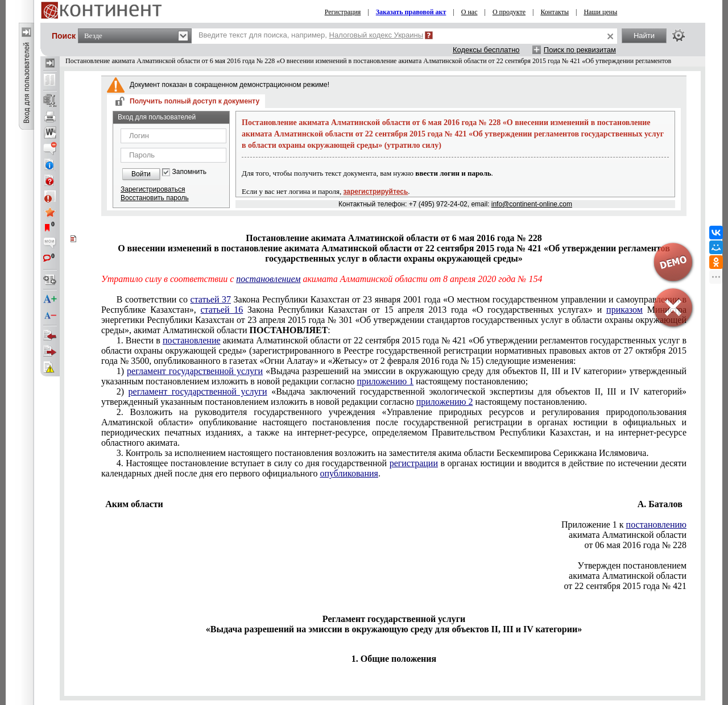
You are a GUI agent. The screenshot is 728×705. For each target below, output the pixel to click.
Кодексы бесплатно (486, 50)
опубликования (349, 473)
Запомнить (189, 172)
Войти (141, 174)
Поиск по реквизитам (580, 50)
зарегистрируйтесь (376, 192)
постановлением (268, 279)
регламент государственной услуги (195, 371)
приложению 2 (445, 402)
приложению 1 (385, 381)
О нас (470, 12)
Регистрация (343, 12)
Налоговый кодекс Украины (377, 35)
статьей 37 (211, 299)
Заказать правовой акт (411, 12)
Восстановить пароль (155, 198)
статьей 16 (222, 310)
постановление (192, 340)
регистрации (414, 463)
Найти (644, 36)
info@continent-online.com (532, 204)
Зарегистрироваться (153, 189)
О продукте (509, 12)
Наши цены (600, 12)
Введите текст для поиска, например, (311, 35)
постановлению (656, 524)
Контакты (555, 12)
